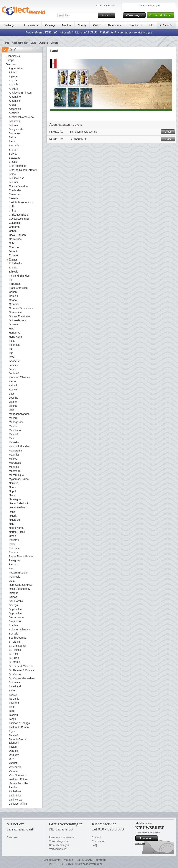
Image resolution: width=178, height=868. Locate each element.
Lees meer (140, 843)
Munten (66, 25)
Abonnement (115, 25)
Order (169, 132)
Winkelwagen (135, 15)
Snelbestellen (166, 25)
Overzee (43, 43)
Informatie (110, 5)
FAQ (94, 845)
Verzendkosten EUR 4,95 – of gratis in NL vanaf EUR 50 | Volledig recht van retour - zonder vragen (89, 32)
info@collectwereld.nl (89, 864)
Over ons (12, 837)
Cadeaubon (98, 841)
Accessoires (31, 25)
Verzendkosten (58, 849)
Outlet (97, 25)
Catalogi (50, 25)
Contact (96, 837)
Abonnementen (20, 43)
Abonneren (148, 838)
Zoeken (108, 15)
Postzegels (10, 25)
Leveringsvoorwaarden (62, 837)
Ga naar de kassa (161, 15)
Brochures (136, 25)
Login (99, 5)
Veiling (82, 25)
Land (34, 43)
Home (6, 43)
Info (151, 25)
